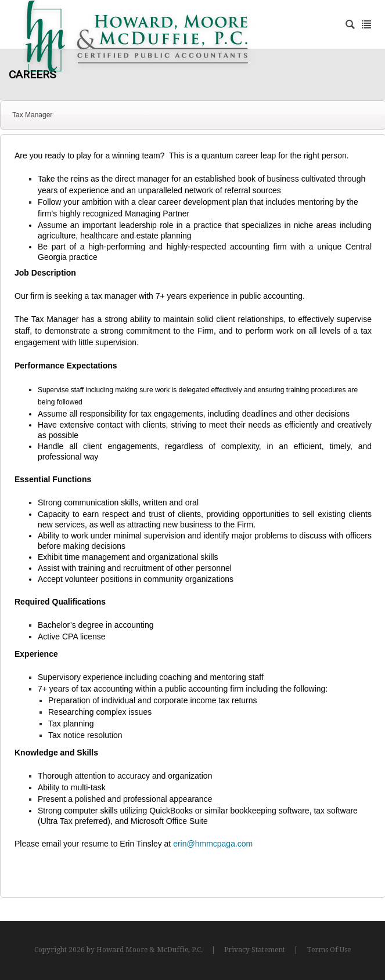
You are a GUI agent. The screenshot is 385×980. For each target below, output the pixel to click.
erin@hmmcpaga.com (213, 844)
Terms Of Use (329, 950)
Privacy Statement (255, 950)
